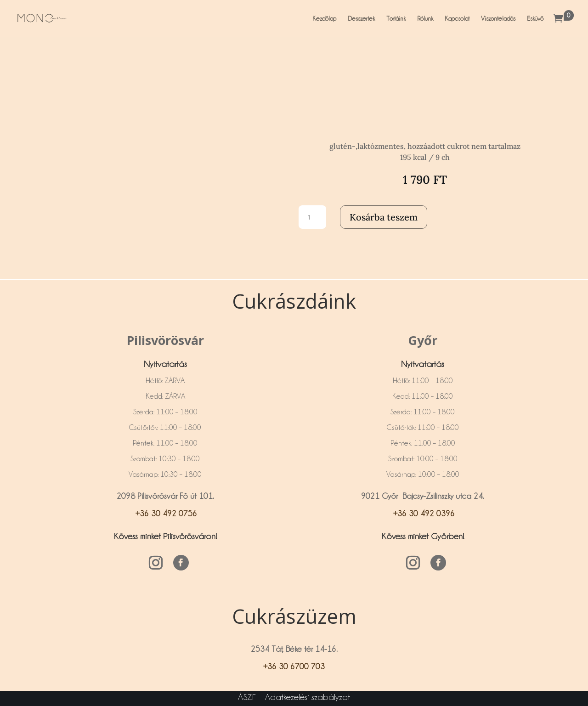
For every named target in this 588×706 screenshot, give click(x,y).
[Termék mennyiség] (312, 217)
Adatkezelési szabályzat (308, 697)
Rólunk (425, 18)
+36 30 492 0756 (165, 513)
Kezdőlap (324, 18)
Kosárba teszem (384, 217)
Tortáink (396, 18)
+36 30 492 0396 (423, 513)
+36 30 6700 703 (294, 666)
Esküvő (535, 18)
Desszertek (361, 18)
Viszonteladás (498, 18)
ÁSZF (247, 697)
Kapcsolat (457, 18)
